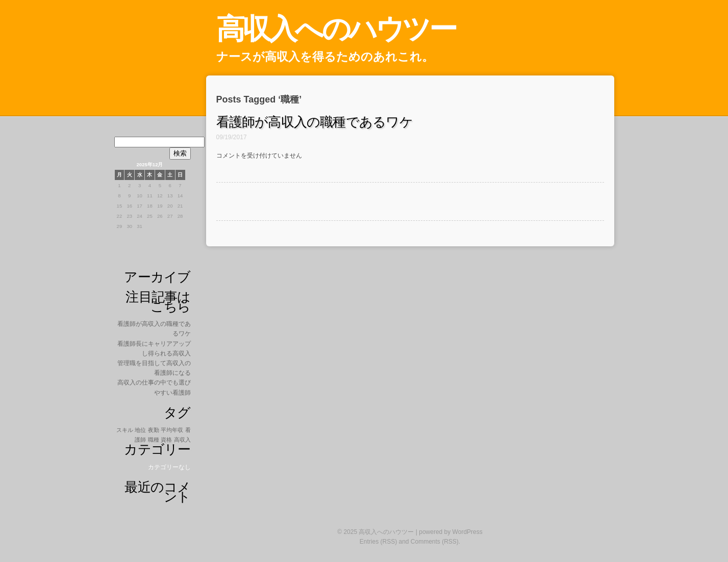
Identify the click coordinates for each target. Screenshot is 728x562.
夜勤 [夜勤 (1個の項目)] (154, 430)
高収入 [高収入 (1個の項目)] (182, 440)
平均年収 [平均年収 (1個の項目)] (172, 430)
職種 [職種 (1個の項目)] (154, 440)
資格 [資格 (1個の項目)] (166, 440)
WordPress (468, 532)
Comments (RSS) (435, 542)
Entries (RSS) (378, 542)
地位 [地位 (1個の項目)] (140, 430)
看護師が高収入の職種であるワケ (315, 122)
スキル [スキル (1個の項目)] (125, 430)
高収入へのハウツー (336, 29)
